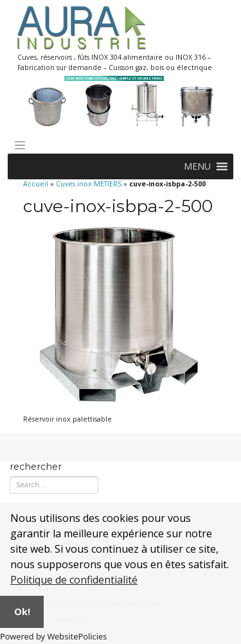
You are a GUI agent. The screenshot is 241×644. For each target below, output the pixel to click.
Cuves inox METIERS (89, 184)
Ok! (22, 612)
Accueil (36, 184)
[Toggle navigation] (20, 145)
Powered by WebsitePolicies (53, 636)
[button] (197, 166)
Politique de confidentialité (74, 580)
